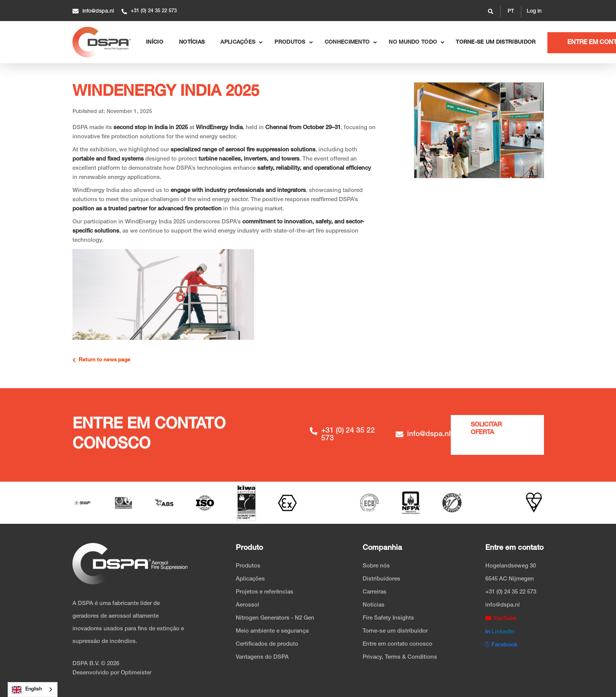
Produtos (248, 566)
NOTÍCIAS (192, 43)
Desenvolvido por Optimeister (112, 673)
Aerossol (247, 605)
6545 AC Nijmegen (510, 579)
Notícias (374, 605)
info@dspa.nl (503, 605)
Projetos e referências (264, 592)
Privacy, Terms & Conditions (400, 657)
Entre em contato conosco (398, 644)
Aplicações (250, 579)
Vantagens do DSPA (262, 657)
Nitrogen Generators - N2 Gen (275, 618)
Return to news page (101, 360)
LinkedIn (500, 632)
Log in (534, 11)
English (27, 690)
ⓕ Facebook (501, 645)
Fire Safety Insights (388, 618)
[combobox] (33, 690)
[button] (511, 11)
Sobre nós (376, 566)
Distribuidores (381, 579)
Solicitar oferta (486, 429)
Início (155, 43)
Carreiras (375, 592)
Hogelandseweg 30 (511, 566)
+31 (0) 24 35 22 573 (511, 592)
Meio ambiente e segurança (272, 631)
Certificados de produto (267, 644)
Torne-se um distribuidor (496, 43)
